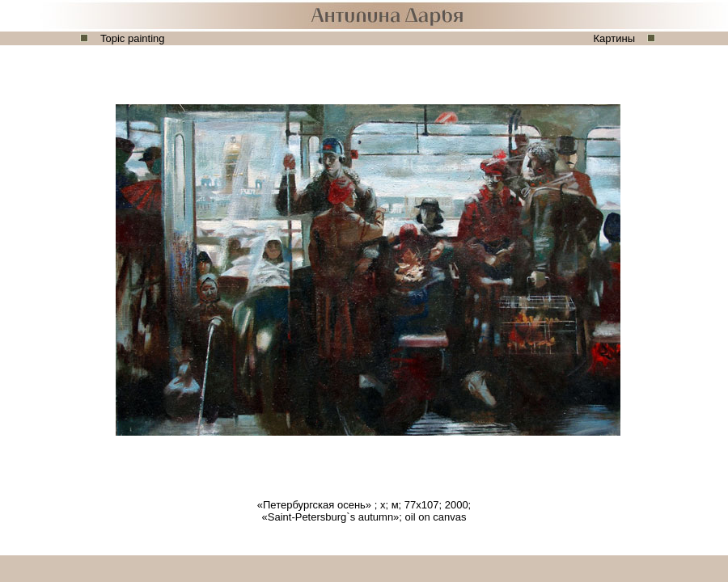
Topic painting (133, 38)
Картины (615, 38)
